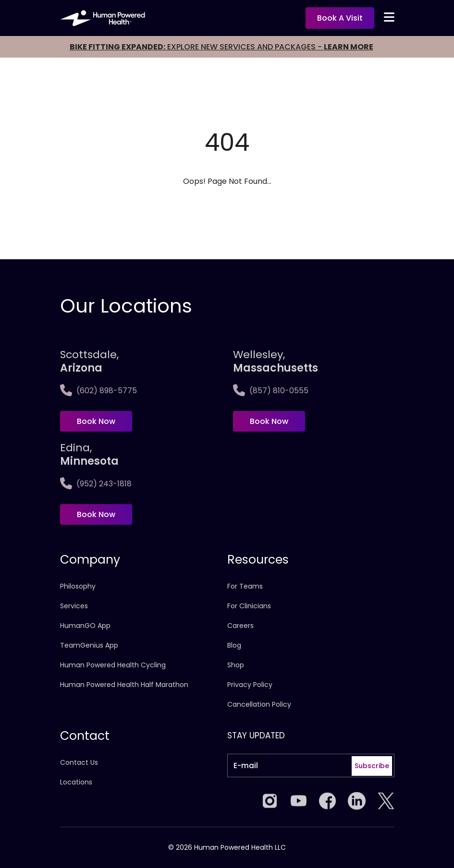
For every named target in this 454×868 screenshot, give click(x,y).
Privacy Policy (250, 685)
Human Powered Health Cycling (113, 665)
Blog (234, 645)
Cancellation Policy (259, 704)
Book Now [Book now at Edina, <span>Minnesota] (96, 514)
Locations (76, 782)
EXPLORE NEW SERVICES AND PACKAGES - (221, 47)
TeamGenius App (89, 645)
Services (74, 606)
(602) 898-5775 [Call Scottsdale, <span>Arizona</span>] (98, 391)
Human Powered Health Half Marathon (124, 685)
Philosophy (78, 586)
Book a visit (340, 18)
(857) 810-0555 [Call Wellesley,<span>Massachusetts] (271, 391)
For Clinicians (249, 606)
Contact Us (79, 762)
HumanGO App (85, 626)
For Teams (245, 586)
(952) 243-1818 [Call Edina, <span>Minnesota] (96, 484)
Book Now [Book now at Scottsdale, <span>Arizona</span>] (96, 421)
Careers (240, 626)
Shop (236, 665)
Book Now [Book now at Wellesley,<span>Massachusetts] (269, 421)
